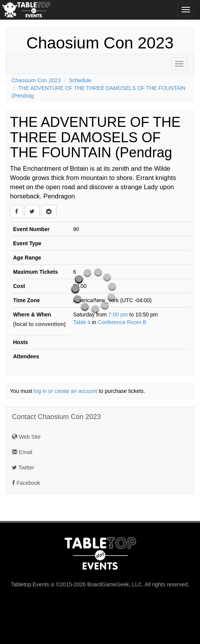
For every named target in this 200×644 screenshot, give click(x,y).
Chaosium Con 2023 (100, 43)
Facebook (26, 483)
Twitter (23, 468)
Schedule (80, 80)
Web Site (26, 437)
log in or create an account (66, 391)
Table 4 (82, 322)
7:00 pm (119, 315)
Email (22, 452)
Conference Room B (122, 322)
